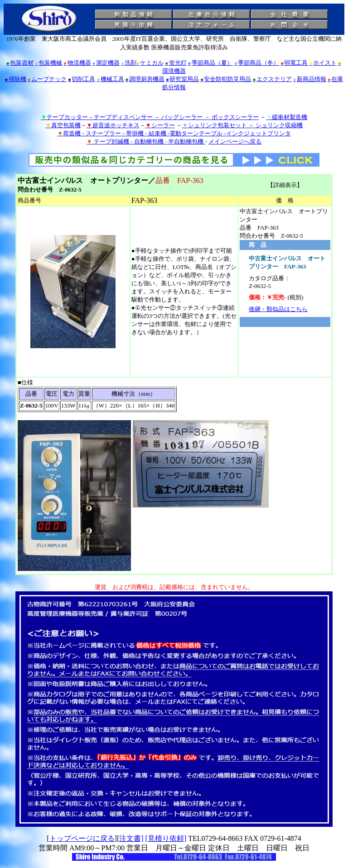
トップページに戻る (82, 838)
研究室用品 (182, 79)
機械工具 (111, 79)
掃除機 (16, 79)
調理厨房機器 (145, 79)
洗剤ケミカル (142, 63)
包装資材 (20, 63)
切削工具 (82, 79)
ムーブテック (47, 79)
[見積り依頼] (166, 838)
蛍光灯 (176, 63)
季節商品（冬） (257, 63)
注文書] (131, 838)
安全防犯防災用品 (226, 79)
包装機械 (48, 63)
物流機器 (77, 63)
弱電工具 (294, 63)
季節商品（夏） (210, 63)
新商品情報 (310, 79)
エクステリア (272, 79)
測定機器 (106, 63)
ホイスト (323, 63)
